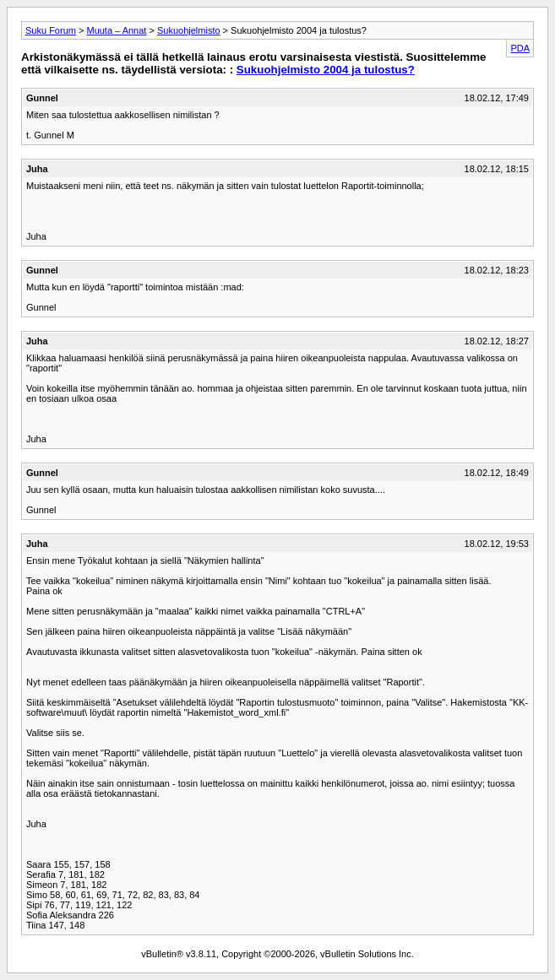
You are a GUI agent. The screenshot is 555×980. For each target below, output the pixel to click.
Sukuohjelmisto (189, 30)
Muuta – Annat (116, 30)
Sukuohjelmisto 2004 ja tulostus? (326, 70)
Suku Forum (51, 30)
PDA (520, 48)
